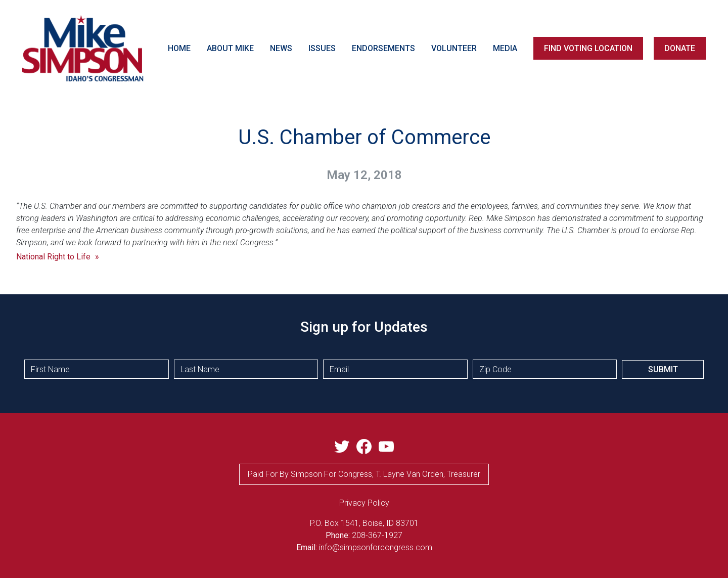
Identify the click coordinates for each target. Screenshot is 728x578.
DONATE (680, 48)
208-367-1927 (377, 535)
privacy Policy (364, 503)
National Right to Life (53, 257)
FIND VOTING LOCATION (588, 48)
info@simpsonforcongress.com (376, 547)
